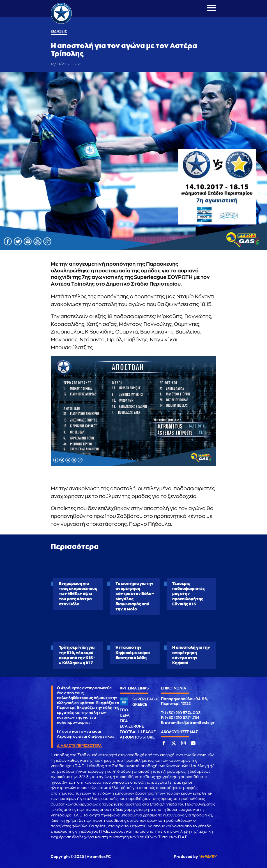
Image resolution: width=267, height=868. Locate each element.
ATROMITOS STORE (137, 737)
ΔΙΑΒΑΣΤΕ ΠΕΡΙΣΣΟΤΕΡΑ (79, 746)
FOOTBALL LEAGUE (138, 732)
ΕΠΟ (124, 710)
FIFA (124, 721)
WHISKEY (208, 857)
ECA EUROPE (132, 726)
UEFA (125, 715)
